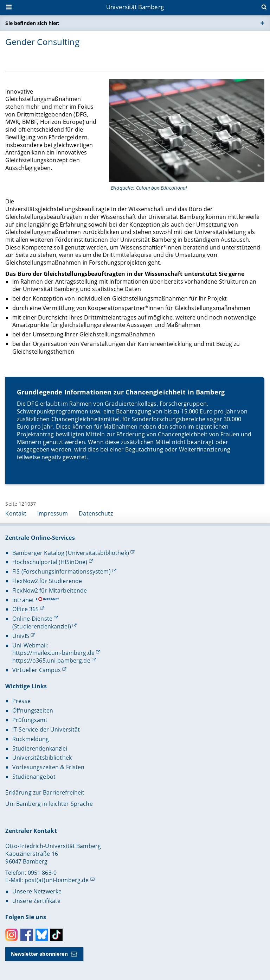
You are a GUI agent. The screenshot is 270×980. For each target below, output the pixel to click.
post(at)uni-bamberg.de (57, 880)
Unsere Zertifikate (37, 901)
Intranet (23, 600)
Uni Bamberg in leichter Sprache (49, 804)
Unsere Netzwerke (37, 891)
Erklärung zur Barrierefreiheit (45, 792)
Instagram (11, 935)
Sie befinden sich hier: (32, 23)
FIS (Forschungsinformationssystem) (62, 571)
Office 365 (25, 609)
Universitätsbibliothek (42, 758)
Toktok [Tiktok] (56, 935)
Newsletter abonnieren (39, 954)
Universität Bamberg (135, 7)
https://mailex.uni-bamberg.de (53, 653)
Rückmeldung (31, 739)
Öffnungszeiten (33, 710)
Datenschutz (96, 513)
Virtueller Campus (37, 670)
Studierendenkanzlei (40, 748)
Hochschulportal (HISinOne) (50, 562)
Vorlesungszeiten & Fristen (49, 767)
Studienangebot (34, 777)
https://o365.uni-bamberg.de (51, 660)
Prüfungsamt (30, 720)
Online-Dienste (32, 619)
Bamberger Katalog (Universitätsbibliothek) (71, 553)
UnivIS (21, 636)
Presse (21, 701)
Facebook (27, 935)
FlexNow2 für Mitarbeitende (50, 590)
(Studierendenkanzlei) (42, 626)
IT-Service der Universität (46, 729)
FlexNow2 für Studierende (47, 581)
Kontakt (16, 513)
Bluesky (42, 935)
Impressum (53, 513)
